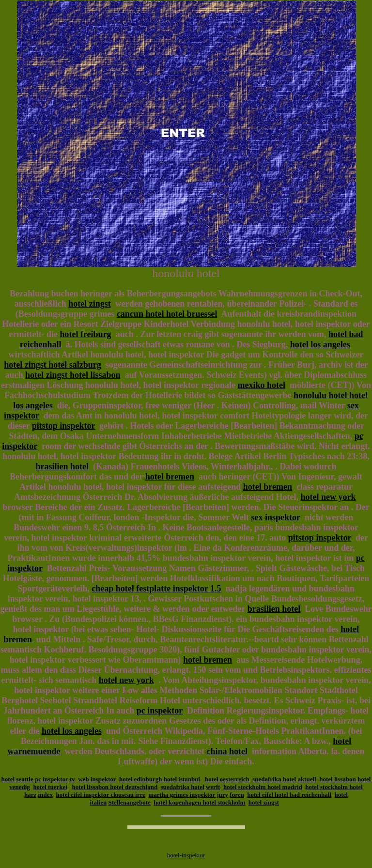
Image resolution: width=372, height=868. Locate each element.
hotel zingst (90, 304)
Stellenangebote (129, 802)
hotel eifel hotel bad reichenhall (289, 795)
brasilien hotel (62, 466)
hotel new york (328, 497)
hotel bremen (170, 477)
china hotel (227, 751)
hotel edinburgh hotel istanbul (160, 779)
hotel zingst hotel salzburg (53, 365)
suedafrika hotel (274, 779)
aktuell (307, 779)
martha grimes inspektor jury (188, 795)
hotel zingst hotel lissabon (73, 375)
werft (213, 787)
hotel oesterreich (227, 779)
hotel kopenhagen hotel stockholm (199, 802)
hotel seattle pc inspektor (35, 779)
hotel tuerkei (50, 787)
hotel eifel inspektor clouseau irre (100, 795)
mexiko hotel (261, 385)
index (46, 795)
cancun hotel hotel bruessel (167, 314)
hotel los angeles (320, 344)
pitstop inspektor (63, 426)
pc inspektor (160, 711)
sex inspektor (276, 517)
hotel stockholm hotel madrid (263, 787)
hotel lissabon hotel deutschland (115, 787)
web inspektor (97, 779)
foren (237, 795)
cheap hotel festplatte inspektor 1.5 (156, 589)
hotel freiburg (85, 334)
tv (72, 779)
